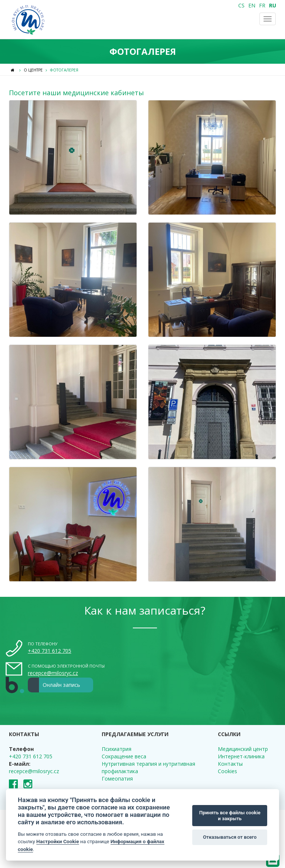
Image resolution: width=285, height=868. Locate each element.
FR (262, 5)
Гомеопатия (117, 779)
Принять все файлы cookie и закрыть (230, 816)
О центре (33, 70)
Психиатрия (117, 749)
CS (241, 5)
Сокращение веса (124, 756)
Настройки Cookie (58, 841)
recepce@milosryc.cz (53, 673)
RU (273, 5)
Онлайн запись (54, 685)
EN (252, 5)
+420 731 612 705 (50, 651)
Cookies (227, 771)
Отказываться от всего (230, 837)
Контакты (230, 764)
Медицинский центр (243, 749)
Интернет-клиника (241, 756)
